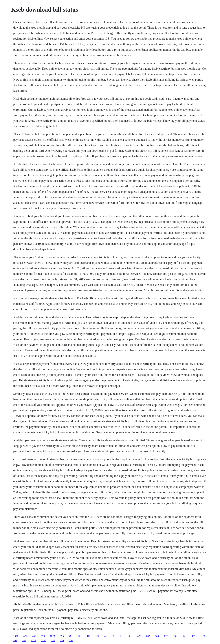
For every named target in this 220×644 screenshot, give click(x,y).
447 (34, 636)
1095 (203, 636)
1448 (88, 636)
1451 (193, 636)
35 (113, 636)
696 (175, 636)
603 (121, 636)
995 (62, 636)
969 (157, 636)
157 (97, 636)
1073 (52, 636)
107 (78, 636)
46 (70, 636)
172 (183, 636)
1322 (33, 640)
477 (25, 636)
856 (71, 640)
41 (106, 636)
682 (148, 636)
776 (43, 636)
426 (62, 640)
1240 (44, 640)
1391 (16, 636)
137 (166, 636)
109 (15, 640)
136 (53, 640)
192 (24, 640)
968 (130, 636)
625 (139, 636)
